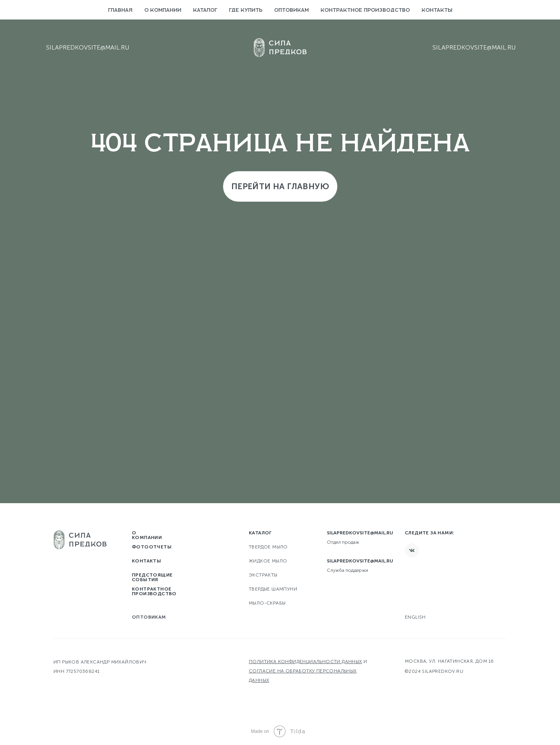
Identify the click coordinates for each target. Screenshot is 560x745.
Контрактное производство (365, 10)
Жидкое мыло (268, 561)
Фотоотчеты (152, 547)
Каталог (205, 10)
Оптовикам (292, 10)
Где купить (246, 10)
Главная (120, 10)
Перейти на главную (280, 186)
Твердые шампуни (273, 589)
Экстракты (263, 575)
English (415, 617)
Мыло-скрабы (267, 603)
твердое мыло (268, 547)
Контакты (437, 10)
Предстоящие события (152, 577)
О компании (163, 10)
